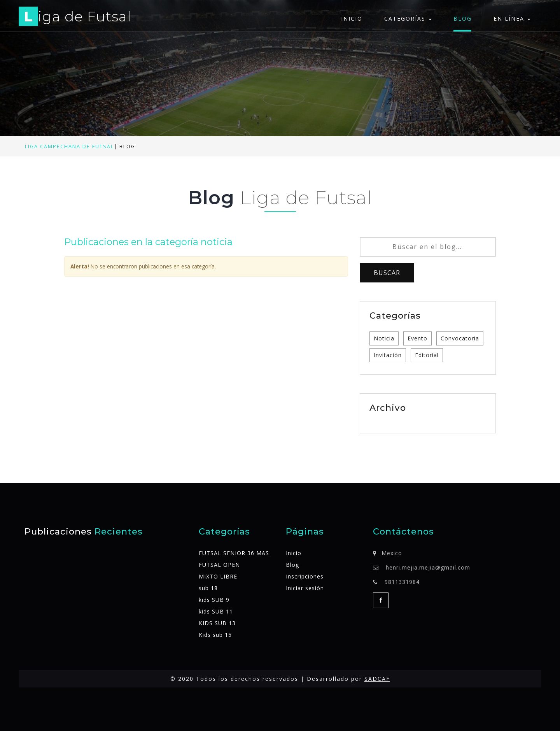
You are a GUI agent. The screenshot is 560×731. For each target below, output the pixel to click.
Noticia (384, 338)
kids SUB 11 (216, 611)
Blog (463, 18)
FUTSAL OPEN (219, 565)
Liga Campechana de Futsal (69, 146)
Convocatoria (460, 338)
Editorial (427, 355)
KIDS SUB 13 (217, 623)
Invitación (388, 355)
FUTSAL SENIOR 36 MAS (234, 553)
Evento (417, 338)
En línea (512, 18)
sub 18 (208, 588)
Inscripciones (305, 576)
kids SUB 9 (214, 600)
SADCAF (377, 679)
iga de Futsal (75, 18)
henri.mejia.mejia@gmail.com (428, 567)
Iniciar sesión (305, 588)
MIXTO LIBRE (218, 576)
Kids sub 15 (215, 635)
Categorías (408, 18)
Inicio (352, 18)
